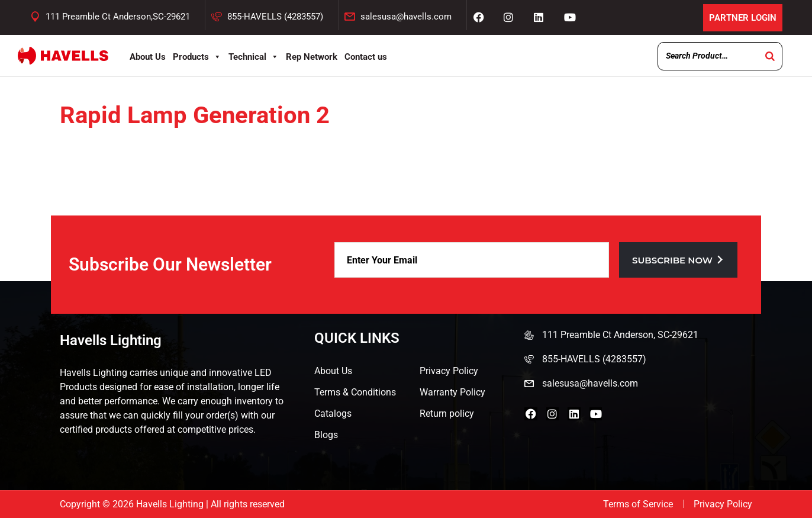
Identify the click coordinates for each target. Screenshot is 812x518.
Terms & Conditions (355, 392)
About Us (148, 57)
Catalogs (333, 414)
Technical (254, 57)
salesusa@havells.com (406, 17)
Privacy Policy (449, 371)
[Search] (770, 56)
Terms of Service (638, 504)
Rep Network (312, 57)
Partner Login (741, 17)
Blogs (326, 435)
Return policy (447, 414)
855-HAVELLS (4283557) (275, 17)
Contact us (366, 57)
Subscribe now (678, 260)
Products (197, 57)
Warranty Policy (452, 392)
